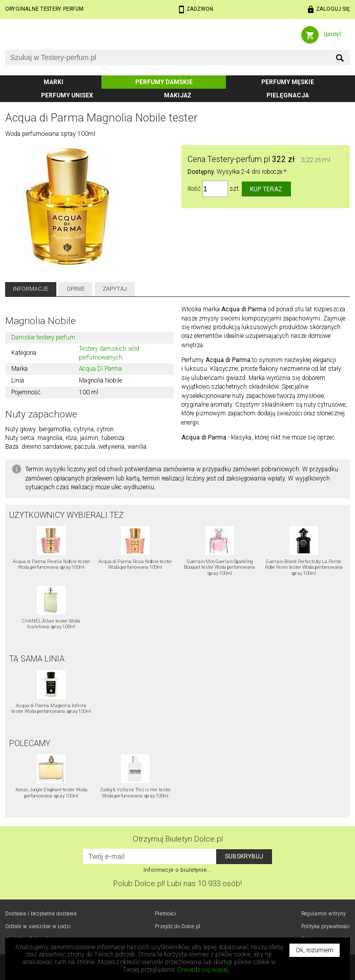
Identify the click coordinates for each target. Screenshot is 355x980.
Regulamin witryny (323, 914)
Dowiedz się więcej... (205, 970)
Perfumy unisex (67, 95)
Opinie (76, 289)
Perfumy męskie (288, 82)
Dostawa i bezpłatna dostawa (41, 914)
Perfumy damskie (164, 82)
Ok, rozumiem (315, 950)
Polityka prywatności (326, 926)
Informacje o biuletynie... (178, 870)
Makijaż (178, 95)
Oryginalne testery (44, 9)
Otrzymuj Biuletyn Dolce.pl (178, 839)
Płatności (165, 914)
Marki (54, 82)
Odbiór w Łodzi (38, 926)
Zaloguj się (333, 9)
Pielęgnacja (288, 95)
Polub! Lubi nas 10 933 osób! (178, 884)
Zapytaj (115, 289)
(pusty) (332, 34)
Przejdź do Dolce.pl (178, 926)
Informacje (30, 289)
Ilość (194, 189)
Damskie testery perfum (43, 337)
